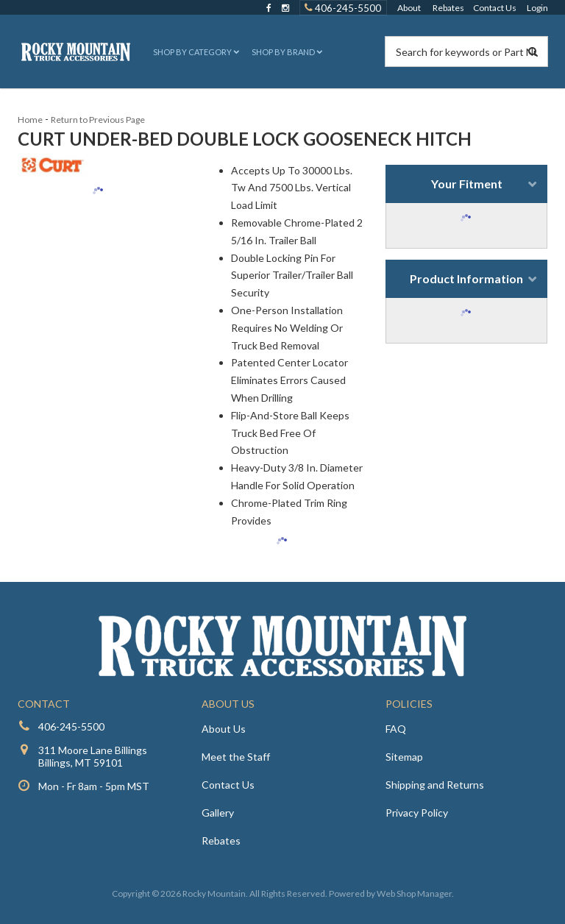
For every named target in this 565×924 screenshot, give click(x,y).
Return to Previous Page (98, 120)
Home (30, 120)
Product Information (466, 278)
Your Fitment (467, 184)
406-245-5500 (71, 726)
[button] (195, 52)
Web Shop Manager (414, 893)
